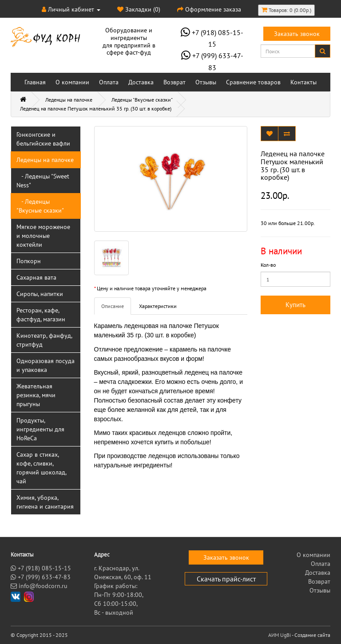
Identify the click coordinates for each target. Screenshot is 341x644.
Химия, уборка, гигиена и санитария (45, 502)
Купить (295, 305)
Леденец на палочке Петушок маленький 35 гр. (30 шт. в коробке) (96, 109)
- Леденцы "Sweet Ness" (43, 181)
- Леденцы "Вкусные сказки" (40, 206)
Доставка (141, 82)
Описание (113, 306)
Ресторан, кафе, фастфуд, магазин (41, 315)
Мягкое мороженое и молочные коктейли (43, 236)
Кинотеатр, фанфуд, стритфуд (44, 340)
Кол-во (268, 265)
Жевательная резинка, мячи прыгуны (36, 395)
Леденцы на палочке (69, 100)
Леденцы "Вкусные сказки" (142, 100)
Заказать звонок (297, 34)
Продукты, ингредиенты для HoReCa (40, 429)
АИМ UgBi (280, 635)
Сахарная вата (36, 277)
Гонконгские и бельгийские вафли (43, 139)
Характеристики (158, 306)
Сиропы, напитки (40, 294)
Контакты (303, 82)
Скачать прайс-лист (226, 579)
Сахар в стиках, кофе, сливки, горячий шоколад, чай (42, 468)
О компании (72, 82)
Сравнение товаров (253, 82)
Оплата (109, 82)
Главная (35, 82)
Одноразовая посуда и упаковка (46, 365)
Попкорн (29, 261)
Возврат (174, 82)
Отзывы (206, 82)
